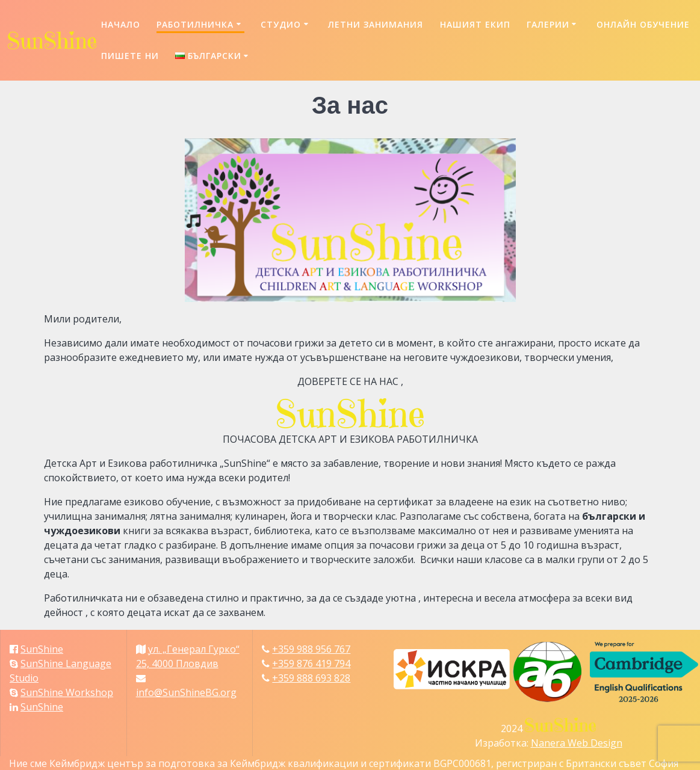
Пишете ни (130, 56)
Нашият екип (475, 24)
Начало (121, 24)
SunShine (42, 649)
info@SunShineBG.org (186, 692)
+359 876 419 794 (311, 664)
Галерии (548, 24)
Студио (281, 24)
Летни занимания (376, 24)
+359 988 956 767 (311, 649)
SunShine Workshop (67, 692)
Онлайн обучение (643, 24)
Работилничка (195, 24)
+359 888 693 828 (311, 678)
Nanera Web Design (577, 743)
